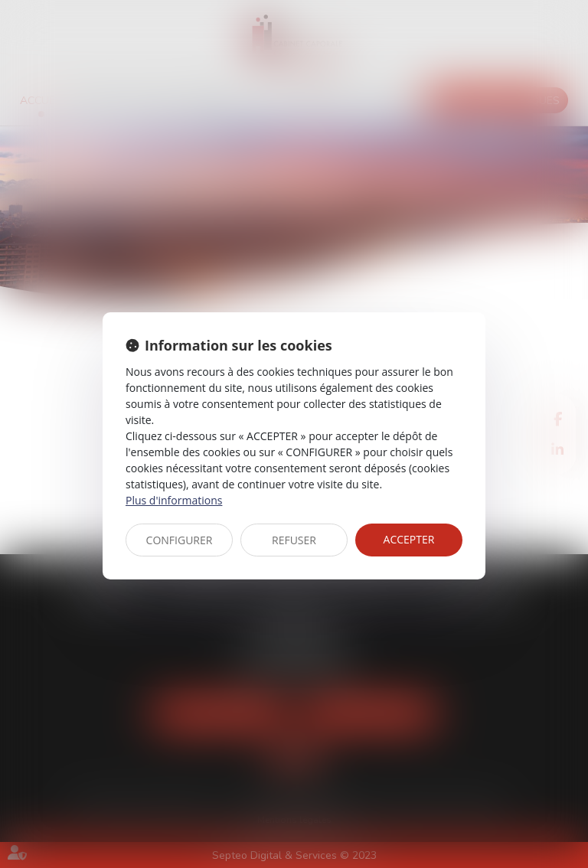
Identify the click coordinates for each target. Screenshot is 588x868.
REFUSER (294, 540)
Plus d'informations (174, 500)
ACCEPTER (409, 539)
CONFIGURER (180, 540)
